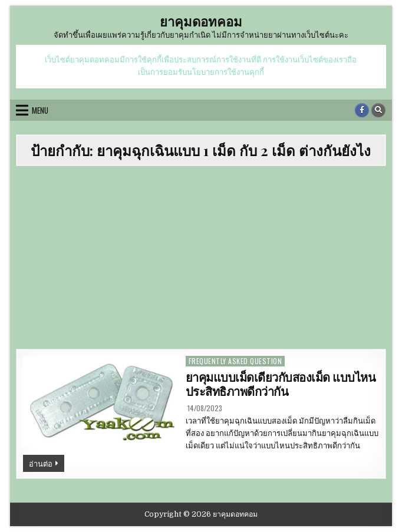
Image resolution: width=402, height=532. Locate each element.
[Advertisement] (201, 260)
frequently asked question (235, 361)
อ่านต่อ (47, 464)
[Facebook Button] (362, 110)
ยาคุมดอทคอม (201, 21)
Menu (40, 110)
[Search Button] (378, 110)
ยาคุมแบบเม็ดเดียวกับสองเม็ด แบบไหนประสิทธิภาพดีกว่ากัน (281, 385)
